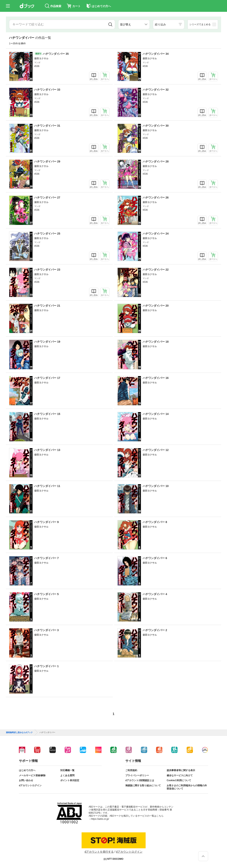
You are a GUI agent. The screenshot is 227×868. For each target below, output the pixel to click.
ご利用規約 (131, 770)
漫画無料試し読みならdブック (19, 733)
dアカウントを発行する (99, 852)
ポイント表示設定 (70, 780)
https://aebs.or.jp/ (100, 819)
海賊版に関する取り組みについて (143, 785)
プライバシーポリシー (137, 775)
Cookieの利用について (179, 780)
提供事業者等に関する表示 (181, 770)
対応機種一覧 (67, 770)
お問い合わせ (26, 780)
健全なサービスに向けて (180, 775)
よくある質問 (67, 775)
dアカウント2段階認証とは (140, 780)
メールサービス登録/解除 (32, 775)
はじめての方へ (27, 770)
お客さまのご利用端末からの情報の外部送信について (187, 787)
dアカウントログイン (30, 785)
